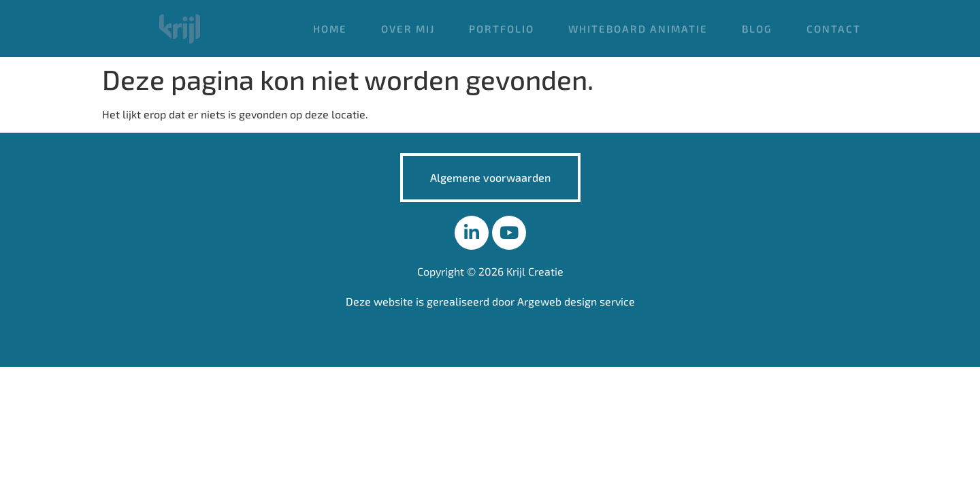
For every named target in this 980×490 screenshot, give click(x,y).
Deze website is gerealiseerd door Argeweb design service (490, 301)
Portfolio (502, 29)
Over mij (408, 29)
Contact (834, 29)
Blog (757, 29)
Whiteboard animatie (638, 29)
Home (330, 29)
